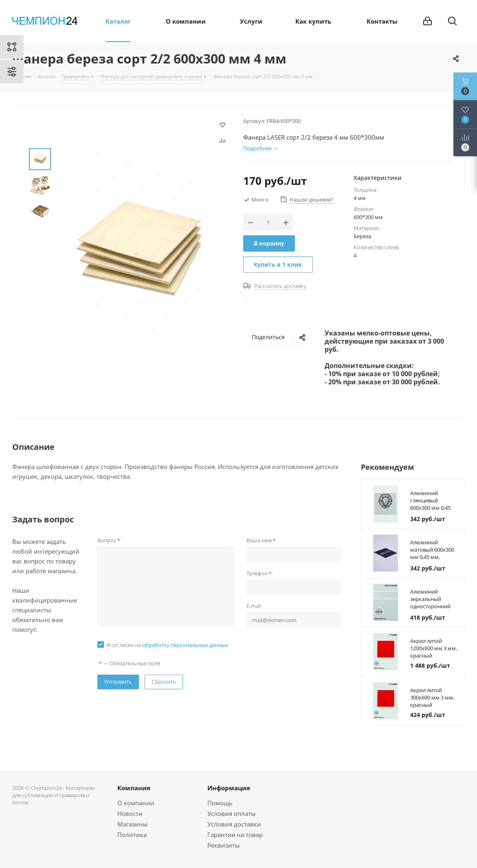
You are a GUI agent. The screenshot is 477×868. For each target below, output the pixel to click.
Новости (130, 813)
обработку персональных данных (185, 645)
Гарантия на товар (235, 835)
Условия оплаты (232, 813)
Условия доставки (234, 824)
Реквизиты (224, 845)
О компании (136, 803)
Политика (132, 835)
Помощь (220, 803)
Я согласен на (168, 645)
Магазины (133, 824)
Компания (134, 788)
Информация (229, 788)
